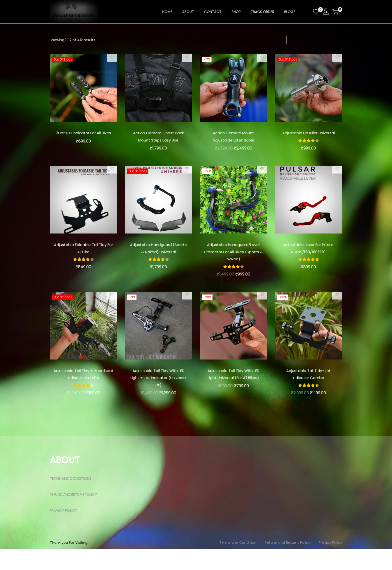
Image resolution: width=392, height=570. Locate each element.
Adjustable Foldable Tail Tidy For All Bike (83, 255)
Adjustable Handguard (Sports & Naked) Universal (158, 259)
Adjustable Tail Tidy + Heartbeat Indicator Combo (83, 392)
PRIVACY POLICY (63, 532)
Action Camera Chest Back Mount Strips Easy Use (158, 140)
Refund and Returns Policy (287, 564)
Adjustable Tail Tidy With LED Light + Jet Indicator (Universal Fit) (158, 392)
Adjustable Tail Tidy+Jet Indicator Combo (308, 388)
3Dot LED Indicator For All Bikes (83, 136)
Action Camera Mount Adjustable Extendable (233, 136)
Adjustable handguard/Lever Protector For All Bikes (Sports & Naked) (233, 262)
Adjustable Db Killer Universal (308, 136)
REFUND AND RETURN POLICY (73, 516)
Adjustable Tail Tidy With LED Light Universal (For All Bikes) (233, 392)
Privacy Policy (330, 564)
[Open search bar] (307, 11)
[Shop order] (314, 40)
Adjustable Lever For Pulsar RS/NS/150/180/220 (308, 255)
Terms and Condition (238, 564)
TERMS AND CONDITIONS (70, 500)
